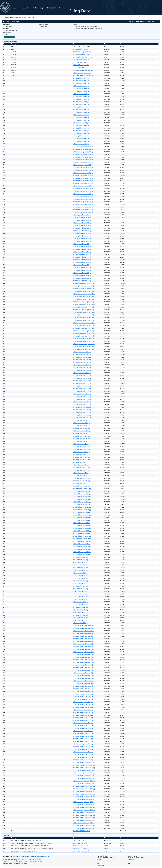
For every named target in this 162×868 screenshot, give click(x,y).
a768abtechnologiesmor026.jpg (83, 212)
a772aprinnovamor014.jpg (82, 454)
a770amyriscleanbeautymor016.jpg (84, 323)
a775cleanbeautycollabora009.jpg (84, 647)
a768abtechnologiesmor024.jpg (83, 207)
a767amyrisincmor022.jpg (81, 133)
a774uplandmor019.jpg (81, 604)
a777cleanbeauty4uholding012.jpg (84, 791)
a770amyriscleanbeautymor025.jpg (84, 347)
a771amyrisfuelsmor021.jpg (82, 404)
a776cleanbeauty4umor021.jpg (83, 747)
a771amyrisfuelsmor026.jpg (82, 418)
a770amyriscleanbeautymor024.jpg (84, 344)
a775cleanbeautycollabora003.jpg (84, 631)
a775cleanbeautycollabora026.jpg (84, 691)
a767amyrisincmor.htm (80, 49)
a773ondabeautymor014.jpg (82, 523)
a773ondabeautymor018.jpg (82, 533)
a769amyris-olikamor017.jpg (82, 257)
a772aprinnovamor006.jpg (82, 433)
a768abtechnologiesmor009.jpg (83, 168)
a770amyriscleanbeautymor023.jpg (84, 341)
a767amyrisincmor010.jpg (81, 102)
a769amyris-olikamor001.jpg (82, 215)
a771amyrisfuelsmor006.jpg (82, 365)
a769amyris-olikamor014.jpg (82, 249)
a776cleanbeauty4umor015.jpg (83, 731)
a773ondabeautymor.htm (81, 65)
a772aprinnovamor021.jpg (82, 473)
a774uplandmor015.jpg (81, 594)
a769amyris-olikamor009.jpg (82, 236)
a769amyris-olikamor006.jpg (82, 228)
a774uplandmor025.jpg (81, 620)
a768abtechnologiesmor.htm (82, 52)
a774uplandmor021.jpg (81, 610)
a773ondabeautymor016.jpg (82, 528)
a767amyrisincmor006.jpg (81, 91)
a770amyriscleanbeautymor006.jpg (84, 296)
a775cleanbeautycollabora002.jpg (84, 628)
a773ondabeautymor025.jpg (82, 552)
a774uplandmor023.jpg (81, 615)
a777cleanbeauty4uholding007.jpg (84, 778)
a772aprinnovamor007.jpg (82, 436)
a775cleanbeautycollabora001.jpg (84, 626)
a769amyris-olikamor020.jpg (82, 265)
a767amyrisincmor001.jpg (81, 78)
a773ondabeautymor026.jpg (82, 554)
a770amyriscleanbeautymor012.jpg (84, 312)
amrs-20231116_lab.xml (81, 846)
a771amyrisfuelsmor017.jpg (82, 394)
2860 (7, 863)
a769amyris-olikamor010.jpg (82, 239)
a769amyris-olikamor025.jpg (82, 278)
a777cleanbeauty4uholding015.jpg (84, 799)
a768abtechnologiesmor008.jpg (83, 165)
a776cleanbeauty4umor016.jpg (83, 733)
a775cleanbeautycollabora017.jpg (84, 668)
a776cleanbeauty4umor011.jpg (83, 720)
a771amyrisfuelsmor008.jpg (82, 370)
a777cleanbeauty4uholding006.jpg (84, 776)
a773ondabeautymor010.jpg (82, 512)
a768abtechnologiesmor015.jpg (83, 183)
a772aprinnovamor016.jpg (82, 460)
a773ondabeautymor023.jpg (82, 547)
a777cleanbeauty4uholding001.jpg (84, 762)
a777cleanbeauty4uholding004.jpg (84, 770)
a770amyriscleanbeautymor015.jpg (84, 320)
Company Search (17, 17)
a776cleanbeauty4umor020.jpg (83, 744)
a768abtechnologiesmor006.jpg (83, 160)
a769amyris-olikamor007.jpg (82, 231)
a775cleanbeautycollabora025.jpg (84, 689)
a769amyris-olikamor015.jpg (82, 252)
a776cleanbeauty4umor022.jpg (83, 749)
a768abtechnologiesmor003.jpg (83, 152)
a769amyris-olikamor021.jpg (82, 268)
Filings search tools (53, 8)
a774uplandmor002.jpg (81, 560)
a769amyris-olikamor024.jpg (82, 275)
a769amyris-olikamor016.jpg (82, 254)
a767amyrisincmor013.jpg (81, 110)
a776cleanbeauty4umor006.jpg (83, 707)
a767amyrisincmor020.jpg (81, 128)
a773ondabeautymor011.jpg (82, 515)
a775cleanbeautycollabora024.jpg (84, 686)
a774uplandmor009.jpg (81, 578)
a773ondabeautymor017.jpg (82, 531)
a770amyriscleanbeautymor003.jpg (84, 289)
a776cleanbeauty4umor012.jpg (83, 723)
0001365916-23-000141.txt (82, 831)
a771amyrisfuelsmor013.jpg (82, 383)
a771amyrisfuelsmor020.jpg (82, 402)
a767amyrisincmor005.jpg (81, 89)
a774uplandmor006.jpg (81, 570)
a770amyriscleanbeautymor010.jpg (84, 307)
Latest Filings (38, 8)
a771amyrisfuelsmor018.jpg (82, 396)
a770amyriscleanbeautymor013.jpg (84, 315)
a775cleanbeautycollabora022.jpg (84, 681)
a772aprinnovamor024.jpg (82, 481)
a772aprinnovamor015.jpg (82, 457)
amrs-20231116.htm (80, 46)
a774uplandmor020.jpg (81, 607)
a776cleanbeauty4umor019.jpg (83, 741)
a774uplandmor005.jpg (81, 568)
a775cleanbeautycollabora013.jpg (84, 657)
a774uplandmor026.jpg (81, 623)
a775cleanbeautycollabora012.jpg (84, 654)
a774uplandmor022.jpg (81, 612)
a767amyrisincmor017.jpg (81, 120)
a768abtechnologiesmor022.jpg (83, 202)
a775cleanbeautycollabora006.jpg (84, 639)
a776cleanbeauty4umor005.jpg (83, 704)
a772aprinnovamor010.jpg (82, 444)
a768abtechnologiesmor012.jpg (83, 175)
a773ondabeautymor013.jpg (82, 520)
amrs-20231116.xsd (79, 840)
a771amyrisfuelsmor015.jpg (82, 389)
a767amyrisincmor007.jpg (81, 94)
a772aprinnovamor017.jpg (82, 462)
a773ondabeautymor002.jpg (82, 491)
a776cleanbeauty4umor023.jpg (83, 752)
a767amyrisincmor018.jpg (81, 123)
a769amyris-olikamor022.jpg (82, 270)
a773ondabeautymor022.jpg (82, 544)
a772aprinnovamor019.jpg (82, 468)
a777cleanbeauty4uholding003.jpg (84, 768)
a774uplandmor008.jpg (81, 575)
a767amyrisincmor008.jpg (81, 96)
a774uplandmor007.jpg (81, 573)
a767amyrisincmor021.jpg (81, 131)
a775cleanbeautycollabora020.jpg (84, 675)
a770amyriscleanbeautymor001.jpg (84, 283)
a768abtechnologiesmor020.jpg (83, 196)
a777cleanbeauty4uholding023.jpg (84, 820)
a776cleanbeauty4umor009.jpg (83, 715)
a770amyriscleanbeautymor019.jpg (84, 331)
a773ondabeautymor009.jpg (82, 510)
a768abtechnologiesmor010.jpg (83, 170)
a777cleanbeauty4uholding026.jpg (84, 828)
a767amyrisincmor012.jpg (81, 107)
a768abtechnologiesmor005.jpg (83, 157)
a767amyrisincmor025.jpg (81, 141)
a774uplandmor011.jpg (81, 583)
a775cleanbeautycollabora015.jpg (84, 662)
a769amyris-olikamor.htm (81, 54)
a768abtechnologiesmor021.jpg (83, 199)
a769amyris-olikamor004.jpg (82, 223)
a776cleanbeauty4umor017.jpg (83, 736)
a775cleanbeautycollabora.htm (83, 70)
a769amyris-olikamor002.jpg (82, 217)
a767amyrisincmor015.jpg (81, 115)
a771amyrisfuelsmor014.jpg (82, 386)
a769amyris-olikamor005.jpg (82, 225)
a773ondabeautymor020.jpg (82, 539)
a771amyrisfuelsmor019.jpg (82, 399)
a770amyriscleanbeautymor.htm (83, 57)
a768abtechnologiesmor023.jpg (83, 204)
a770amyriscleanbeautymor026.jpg (84, 349)
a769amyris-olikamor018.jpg (82, 260)
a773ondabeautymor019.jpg (82, 536)
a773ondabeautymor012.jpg (82, 518)
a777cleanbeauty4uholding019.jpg (84, 810)
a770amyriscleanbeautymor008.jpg (84, 302)
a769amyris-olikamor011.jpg (82, 241)
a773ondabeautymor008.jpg (82, 507)
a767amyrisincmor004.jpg (81, 86)
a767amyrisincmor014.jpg (81, 112)
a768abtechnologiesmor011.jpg (83, 173)
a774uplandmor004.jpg (81, 565)
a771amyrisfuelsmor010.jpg (82, 375)
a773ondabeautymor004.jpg (82, 497)
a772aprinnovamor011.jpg (82, 447)
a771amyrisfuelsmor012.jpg (82, 381)
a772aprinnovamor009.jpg (82, 441)
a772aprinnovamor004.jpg (82, 428)
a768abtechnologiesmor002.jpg (83, 149)
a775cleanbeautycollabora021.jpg (84, 678)
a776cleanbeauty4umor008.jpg (83, 712)
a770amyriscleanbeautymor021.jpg (84, 336)
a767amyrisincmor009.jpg (81, 99)
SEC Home (6, 17)
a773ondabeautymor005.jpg (82, 499)
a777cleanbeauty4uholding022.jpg (84, 818)
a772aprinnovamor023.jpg (82, 478)
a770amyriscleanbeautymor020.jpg (84, 333)
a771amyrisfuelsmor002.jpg (82, 354)
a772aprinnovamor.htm (81, 62)
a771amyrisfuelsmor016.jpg (82, 391)
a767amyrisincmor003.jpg (81, 83)
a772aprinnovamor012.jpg (82, 449)
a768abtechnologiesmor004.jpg (83, 154)
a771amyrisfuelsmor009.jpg (82, 373)
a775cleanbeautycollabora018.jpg (84, 670)
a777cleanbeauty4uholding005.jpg (84, 773)
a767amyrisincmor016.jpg (81, 117)
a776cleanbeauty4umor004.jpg (83, 702)
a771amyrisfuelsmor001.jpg (82, 352)
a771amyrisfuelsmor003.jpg (82, 357)
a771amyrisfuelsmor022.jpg (82, 407)
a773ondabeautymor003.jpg (82, 494)
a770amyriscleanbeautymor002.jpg (84, 286)
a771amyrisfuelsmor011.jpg (82, 378)
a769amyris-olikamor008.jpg (82, 233)
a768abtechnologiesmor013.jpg (83, 178)
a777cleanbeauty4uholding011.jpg (84, 789)
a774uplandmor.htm (80, 68)
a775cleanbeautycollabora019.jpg (84, 673)
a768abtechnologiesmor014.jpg (83, 181)
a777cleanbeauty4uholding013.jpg (84, 794)
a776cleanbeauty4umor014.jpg (83, 728)
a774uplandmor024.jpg (81, 618)
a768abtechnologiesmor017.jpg (83, 189)
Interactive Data (10, 37)
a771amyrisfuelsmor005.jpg (82, 362)
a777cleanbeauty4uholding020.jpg (84, 812)
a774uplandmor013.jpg (81, 589)
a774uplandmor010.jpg (81, 581)
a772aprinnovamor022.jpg (82, 475)
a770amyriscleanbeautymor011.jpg (84, 310)
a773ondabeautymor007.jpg (82, 504)
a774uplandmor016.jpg (81, 597)
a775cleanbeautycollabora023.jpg (84, 683)
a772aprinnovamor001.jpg (82, 420)
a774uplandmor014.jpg (81, 591)
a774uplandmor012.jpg (81, 586)
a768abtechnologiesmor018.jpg (83, 191)
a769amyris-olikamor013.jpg (82, 246)
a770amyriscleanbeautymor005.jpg (84, 294)
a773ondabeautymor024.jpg (82, 549)
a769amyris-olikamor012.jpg (82, 244)
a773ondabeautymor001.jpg (82, 489)
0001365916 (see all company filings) (35, 856)
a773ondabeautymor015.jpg (82, 526)
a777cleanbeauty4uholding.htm (83, 75)
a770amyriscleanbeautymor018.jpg (84, 328)
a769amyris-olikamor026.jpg (82, 281)
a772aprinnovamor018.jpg (82, 465)
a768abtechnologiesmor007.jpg (83, 162)
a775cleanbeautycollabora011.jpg (84, 652)
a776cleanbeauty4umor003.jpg (83, 699)
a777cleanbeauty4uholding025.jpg (84, 826)
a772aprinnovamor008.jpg (82, 439)
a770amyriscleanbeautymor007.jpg (84, 299)
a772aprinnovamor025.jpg (82, 483)
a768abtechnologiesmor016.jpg (83, 186)
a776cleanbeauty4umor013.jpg (83, 726)
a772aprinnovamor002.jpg (82, 423)
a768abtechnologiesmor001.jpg (83, 146)
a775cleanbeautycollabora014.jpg (84, 660)
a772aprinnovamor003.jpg (82, 425)
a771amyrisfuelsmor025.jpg (82, 415)
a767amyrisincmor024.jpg (81, 139)
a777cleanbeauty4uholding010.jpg (84, 786)
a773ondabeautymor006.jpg (82, 502)
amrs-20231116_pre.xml (81, 848)
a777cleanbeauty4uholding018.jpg (84, 807)
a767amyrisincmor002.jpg (81, 81)
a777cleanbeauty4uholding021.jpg (84, 815)
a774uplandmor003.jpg (81, 562)
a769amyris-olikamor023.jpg (82, 273)
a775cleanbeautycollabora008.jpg (84, 644)
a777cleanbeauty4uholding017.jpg (84, 805)
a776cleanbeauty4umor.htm (82, 73)
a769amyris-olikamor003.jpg (82, 220)
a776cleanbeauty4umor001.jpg (83, 694)
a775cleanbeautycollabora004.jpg (84, 633)
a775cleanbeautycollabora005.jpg (84, 636)
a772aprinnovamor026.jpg (82, 486)
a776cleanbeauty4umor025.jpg (83, 757)
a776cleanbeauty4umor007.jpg (83, 710)
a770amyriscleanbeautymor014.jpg (84, 318)
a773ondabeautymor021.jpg (82, 541)
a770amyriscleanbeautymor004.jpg (84, 291)
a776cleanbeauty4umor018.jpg (83, 739)
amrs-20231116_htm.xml (81, 851)
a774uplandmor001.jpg (81, 557)
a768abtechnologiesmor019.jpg (83, 194)
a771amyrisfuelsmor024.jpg (82, 412)
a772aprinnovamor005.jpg (82, 431)
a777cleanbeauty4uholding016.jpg (84, 802)
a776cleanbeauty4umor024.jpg (83, 754)
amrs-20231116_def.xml (81, 843)
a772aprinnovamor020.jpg (82, 470)
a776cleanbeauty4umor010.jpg (83, 718)
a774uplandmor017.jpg (81, 599)
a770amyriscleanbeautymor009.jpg (84, 304)
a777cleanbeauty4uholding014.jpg (84, 797)
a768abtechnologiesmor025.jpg (83, 210)
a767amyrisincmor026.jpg (81, 144)
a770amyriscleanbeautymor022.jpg (84, 339)
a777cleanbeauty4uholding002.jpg (84, 765)
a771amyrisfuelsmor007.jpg (82, 368)
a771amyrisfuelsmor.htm (81, 60)
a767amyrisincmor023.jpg (81, 136)
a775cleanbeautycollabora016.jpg (84, 665)
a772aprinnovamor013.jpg (82, 452)
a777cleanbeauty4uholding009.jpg (84, 783)
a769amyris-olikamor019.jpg (82, 262)
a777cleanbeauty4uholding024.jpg (84, 823)
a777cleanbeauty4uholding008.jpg (84, 781)
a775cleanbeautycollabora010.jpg (84, 649)
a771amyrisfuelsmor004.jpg (82, 360)
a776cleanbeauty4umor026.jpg (83, 760)
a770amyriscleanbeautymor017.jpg (84, 325)
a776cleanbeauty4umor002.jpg (83, 697)
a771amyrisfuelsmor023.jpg (82, 410)
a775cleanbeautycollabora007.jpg (84, 641)
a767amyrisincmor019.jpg (81, 125)
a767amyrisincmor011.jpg (81, 104)
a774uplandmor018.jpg (81, 602)
